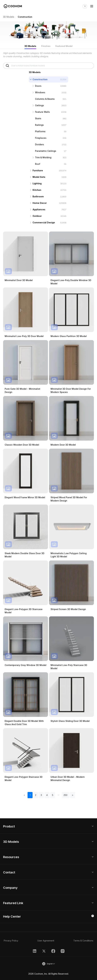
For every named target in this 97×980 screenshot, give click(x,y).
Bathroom (38, 196)
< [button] (24, 795)
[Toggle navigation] (92, 6)
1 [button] (30, 795)
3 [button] (41, 795)
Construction (40, 79)
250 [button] (65, 795)
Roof (38, 164)
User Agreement (46, 941)
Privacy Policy (11, 941)
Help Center (12, 917)
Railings (39, 125)
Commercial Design (44, 222)
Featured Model (64, 46)
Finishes (46, 46)
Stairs (38, 118)
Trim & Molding (43, 157)
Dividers (39, 144)
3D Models (9, 17)
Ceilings (39, 105)
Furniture (38, 170)
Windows (40, 92)
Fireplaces (41, 138)
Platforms (40, 131)
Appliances (39, 209)
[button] (58, 795)
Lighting (37, 183)
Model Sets (39, 177)
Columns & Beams (45, 99)
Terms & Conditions (83, 941)
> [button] (73, 795)
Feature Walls (42, 112)
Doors (38, 86)
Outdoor (37, 216)
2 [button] (36, 795)
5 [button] (53, 795)
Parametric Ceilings (46, 151)
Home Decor (40, 203)
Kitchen (37, 190)
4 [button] (47, 795)
